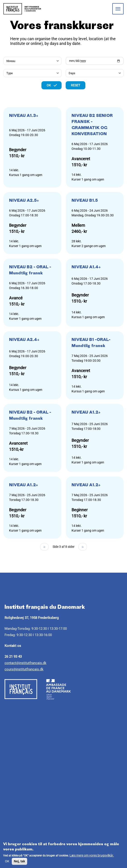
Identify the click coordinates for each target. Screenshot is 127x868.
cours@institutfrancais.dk (24, 669)
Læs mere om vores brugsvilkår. (92, 855)
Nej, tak (19, 861)
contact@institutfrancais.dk (25, 663)
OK (7, 861)
